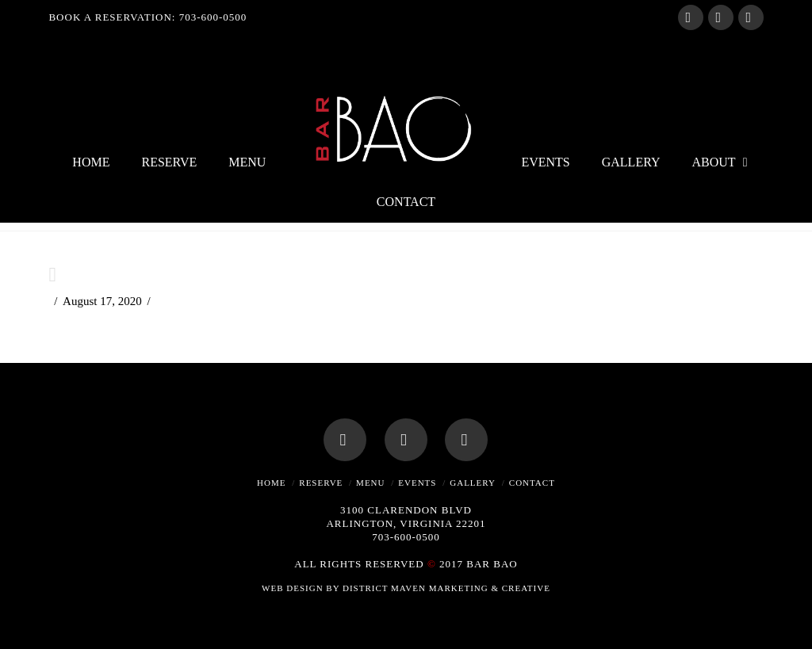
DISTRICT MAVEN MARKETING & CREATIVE (446, 588)
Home (271, 483)
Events (417, 483)
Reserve (321, 483)
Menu (370, 483)
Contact (532, 483)
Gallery (473, 483)
